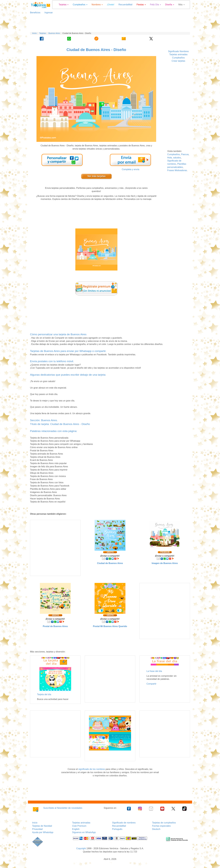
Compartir (151, 684)
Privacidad (37, 829)
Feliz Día (155, 5)
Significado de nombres (124, 823)
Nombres (97, 5)
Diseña (170, 5)
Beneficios (35, 13)
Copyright (81, 848)
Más (181, 5)
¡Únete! (111, 5)
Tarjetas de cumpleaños (164, 823)
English (76, 829)
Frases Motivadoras (177, 170)
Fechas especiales (161, 826)
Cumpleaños (80, 5)
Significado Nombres (178, 51)
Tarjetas (64, 5)
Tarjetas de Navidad (42, 826)
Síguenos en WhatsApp (84, 832)
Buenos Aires (54, 33)
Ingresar (47, 13)
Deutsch (156, 829)
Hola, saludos (174, 158)
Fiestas (141, 5)
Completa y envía (131, 169)
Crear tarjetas (178, 61)
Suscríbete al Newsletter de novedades (63, 808)
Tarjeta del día (44, 694)
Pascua (185, 154)
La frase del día (154, 671)
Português (117, 829)
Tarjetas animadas (178, 54)
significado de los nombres (92, 769)
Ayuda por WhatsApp (43, 832)
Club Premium (79, 826)
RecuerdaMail (126, 5)
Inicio (34, 33)
